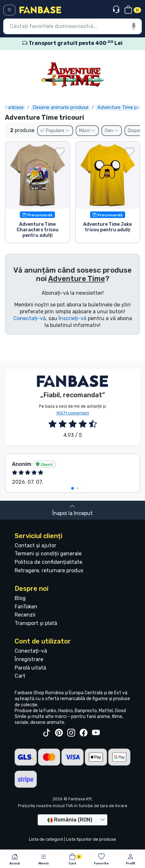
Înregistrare (29, 659)
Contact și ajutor (35, 545)
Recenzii (25, 615)
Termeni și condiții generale (48, 554)
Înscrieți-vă (72, 318)
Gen (112, 131)
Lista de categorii (46, 839)
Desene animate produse (61, 107)
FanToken (26, 607)
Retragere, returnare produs (49, 570)
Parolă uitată (30, 668)
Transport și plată (36, 623)
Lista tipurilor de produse (91, 839)
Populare (55, 131)
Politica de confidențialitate (48, 562)
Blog (20, 598)
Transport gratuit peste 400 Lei (72, 43)
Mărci (87, 131)
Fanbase (14, 107)
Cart (20, 676)
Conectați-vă (30, 318)
